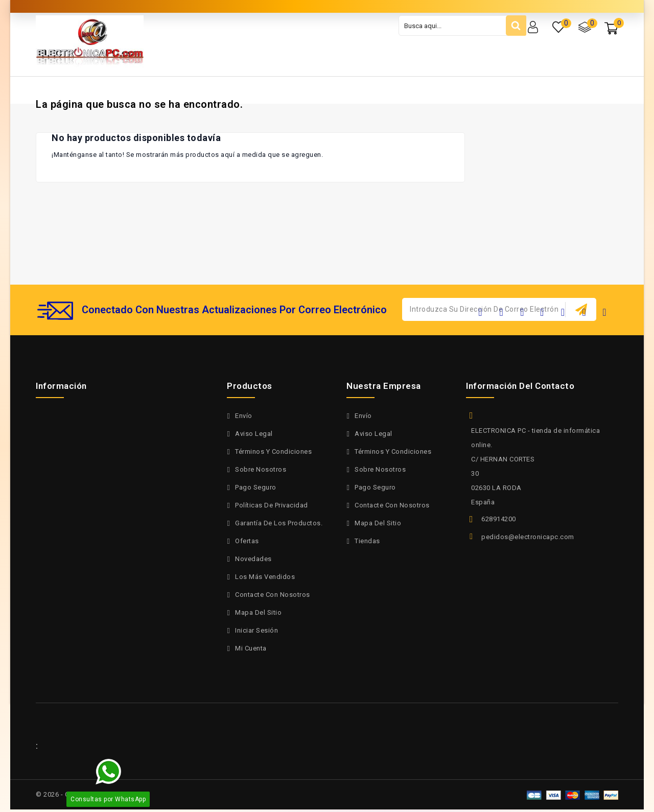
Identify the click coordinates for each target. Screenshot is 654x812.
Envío (244, 416)
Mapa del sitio (258, 612)
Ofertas (247, 541)
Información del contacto (520, 386)
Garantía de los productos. (279, 523)
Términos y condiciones (273, 451)
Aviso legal (254, 434)
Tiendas (367, 541)
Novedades (253, 559)
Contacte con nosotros (273, 595)
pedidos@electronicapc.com (528, 537)
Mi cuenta (251, 648)
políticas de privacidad (272, 505)
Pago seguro (256, 487)
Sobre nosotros (261, 469)
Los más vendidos (265, 577)
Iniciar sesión (256, 630)
